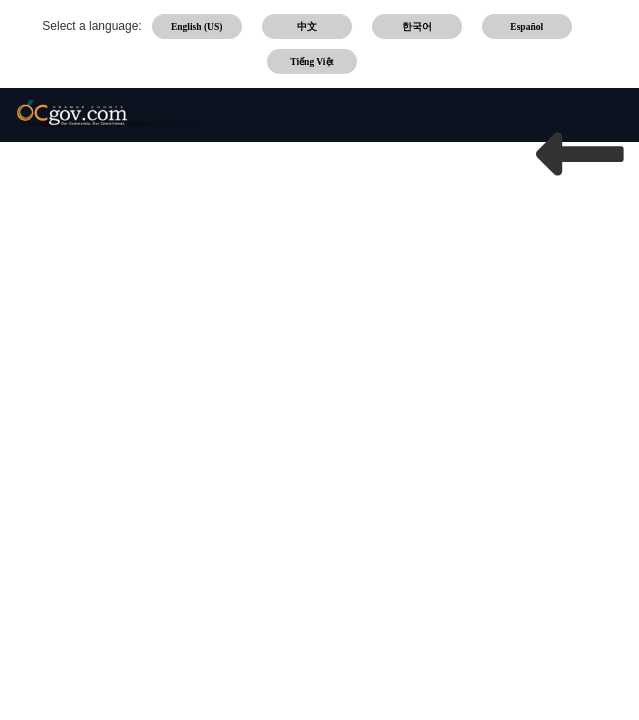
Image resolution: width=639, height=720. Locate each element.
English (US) (196, 27)
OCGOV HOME (580, 225)
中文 (307, 27)
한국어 (417, 27)
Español (526, 27)
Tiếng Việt (311, 62)
